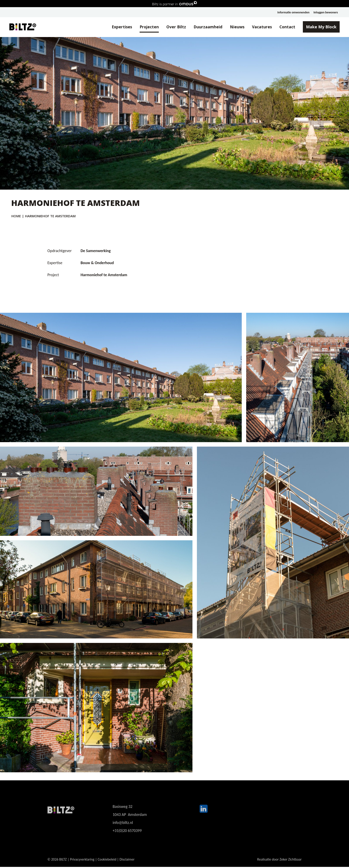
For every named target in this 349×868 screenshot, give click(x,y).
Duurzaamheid (205, 27)
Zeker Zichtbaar (291, 865)
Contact (285, 27)
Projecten (146, 27)
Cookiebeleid (107, 865)
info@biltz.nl (123, 828)
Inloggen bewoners (326, 12)
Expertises (118, 27)
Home (16, 216)
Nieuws (234, 27)
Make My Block (319, 27)
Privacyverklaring (82, 865)
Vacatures (259, 27)
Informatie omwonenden (293, 12)
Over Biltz (173, 27)
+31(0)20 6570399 (127, 836)
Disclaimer (128, 865)
